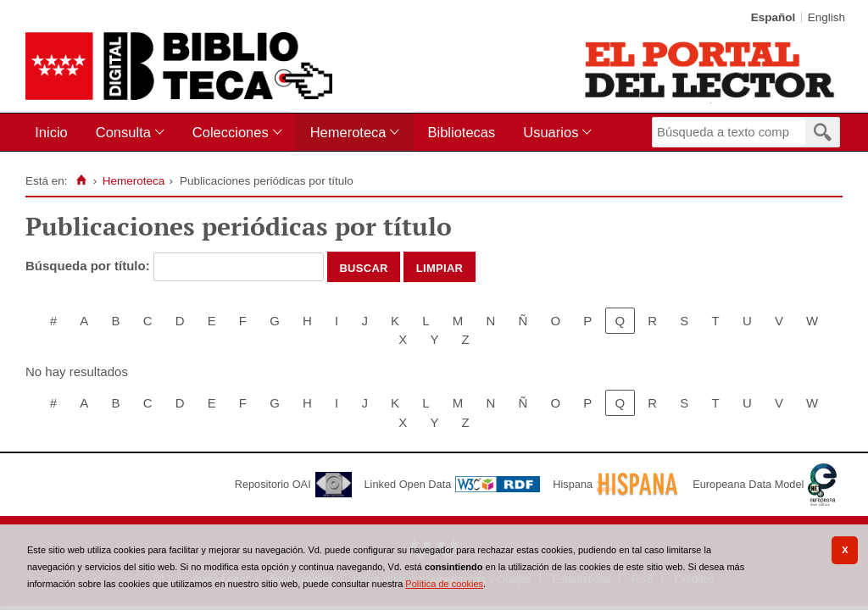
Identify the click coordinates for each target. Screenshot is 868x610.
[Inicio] (81, 180)
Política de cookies (444, 584)
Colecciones (231, 132)
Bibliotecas (461, 132)
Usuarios (551, 132)
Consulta (123, 132)
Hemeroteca (348, 132)
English (826, 17)
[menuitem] (55, 133)
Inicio (51, 132)
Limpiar (440, 267)
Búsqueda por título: (89, 266)
